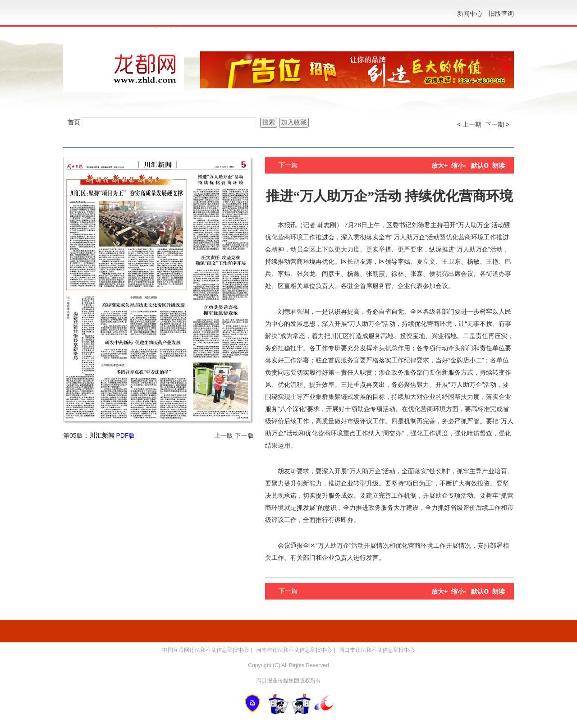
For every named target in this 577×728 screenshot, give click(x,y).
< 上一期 (469, 124)
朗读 (499, 165)
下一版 (244, 435)
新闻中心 (470, 14)
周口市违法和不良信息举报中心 (377, 650)
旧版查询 (501, 14)
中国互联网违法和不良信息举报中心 (206, 650)
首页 (74, 122)
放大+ (440, 165)
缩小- (459, 165)
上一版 (224, 435)
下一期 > (497, 124)
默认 (480, 165)
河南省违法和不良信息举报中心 (294, 650)
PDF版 (125, 435)
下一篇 (288, 165)
